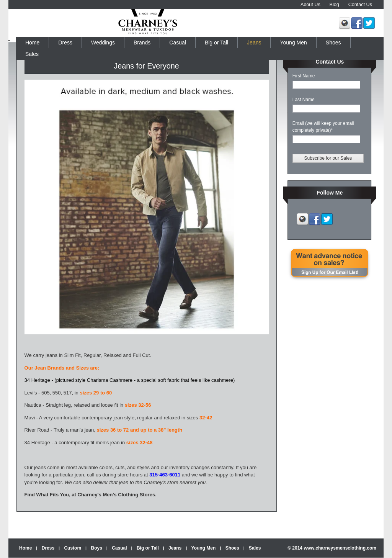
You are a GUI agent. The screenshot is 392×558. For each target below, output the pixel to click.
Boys (97, 548)
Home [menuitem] (32, 43)
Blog (334, 5)
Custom (73, 548)
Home (25, 548)
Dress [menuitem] (65, 43)
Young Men (204, 548)
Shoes (232, 548)
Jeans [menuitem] (254, 43)
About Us (310, 5)
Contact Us (360, 5)
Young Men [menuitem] (293, 43)
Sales (255, 548)
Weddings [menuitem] (103, 43)
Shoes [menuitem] (333, 43)
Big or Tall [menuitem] (216, 43)
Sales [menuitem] (32, 54)
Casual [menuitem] (178, 43)
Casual (119, 548)
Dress (48, 548)
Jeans (175, 548)
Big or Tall (148, 548)
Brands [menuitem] (142, 43)
